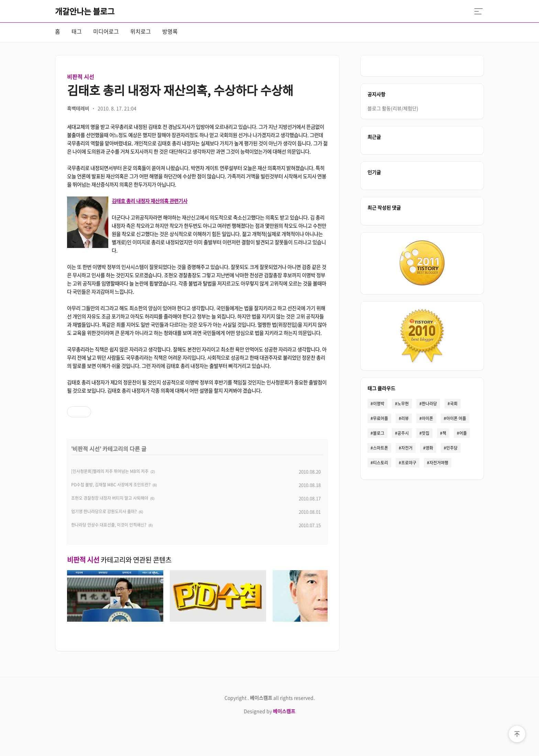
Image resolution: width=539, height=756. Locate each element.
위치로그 (141, 31)
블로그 (379, 433)
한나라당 (429, 404)
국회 (454, 404)
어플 (463, 433)
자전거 (407, 448)
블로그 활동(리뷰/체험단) (393, 108)
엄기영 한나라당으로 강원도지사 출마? (104, 511)
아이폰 (427, 418)
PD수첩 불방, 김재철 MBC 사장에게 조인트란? (111, 485)
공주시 (403, 433)
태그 (77, 31)
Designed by (269, 711)
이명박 (379, 404)
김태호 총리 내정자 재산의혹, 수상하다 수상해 (180, 90)
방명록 (170, 31)
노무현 (403, 404)
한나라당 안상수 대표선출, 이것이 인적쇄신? (109, 525)
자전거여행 (439, 463)
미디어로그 (106, 31)
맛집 (426, 433)
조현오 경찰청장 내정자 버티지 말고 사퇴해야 (110, 498)
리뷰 (405, 418)
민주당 (452, 448)
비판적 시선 (81, 77)
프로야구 (409, 463)
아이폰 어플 (456, 418)
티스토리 (381, 463)
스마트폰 (381, 448)
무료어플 (381, 418)
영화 (429, 448)
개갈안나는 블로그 (85, 11)
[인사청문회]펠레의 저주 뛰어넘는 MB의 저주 (110, 471)
